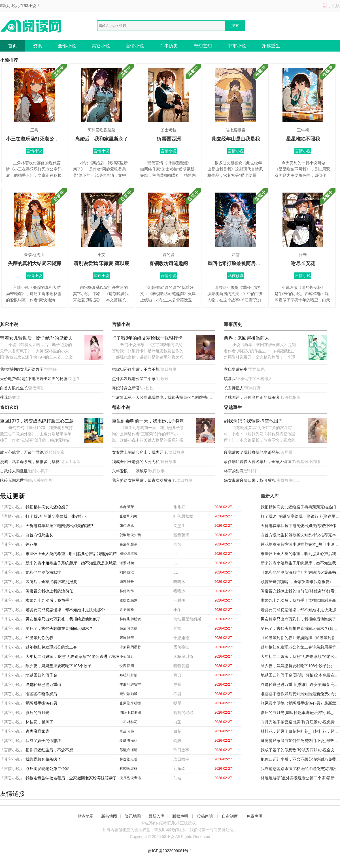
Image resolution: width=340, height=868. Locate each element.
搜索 (235, 25)
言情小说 (135, 46)
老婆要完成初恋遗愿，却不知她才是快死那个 (65, 610)
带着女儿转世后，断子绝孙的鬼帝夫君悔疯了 (36, 339)
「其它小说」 (12, 507)
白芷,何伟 (127, 731)
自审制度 (230, 816)
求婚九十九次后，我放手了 (49, 600)
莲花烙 (6, 397)
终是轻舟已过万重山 (43, 684)
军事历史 (169, 46)
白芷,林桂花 (128, 722)
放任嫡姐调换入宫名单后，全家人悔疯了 (260, 462)
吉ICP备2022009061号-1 (170, 851)
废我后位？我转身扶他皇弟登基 (252, 452)
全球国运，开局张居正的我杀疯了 (254, 397)
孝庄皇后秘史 (236, 369)
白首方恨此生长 (14, 388)
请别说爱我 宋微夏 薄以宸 (101, 264)
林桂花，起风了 (39, 722)
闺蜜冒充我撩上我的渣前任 (49, 591)
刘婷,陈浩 (127, 572)
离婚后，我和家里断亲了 (102, 139)
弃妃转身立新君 (126, 388)
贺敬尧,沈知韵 (130, 535)
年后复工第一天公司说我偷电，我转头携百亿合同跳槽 (160, 397)
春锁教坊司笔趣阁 (169, 264)
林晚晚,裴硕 (128, 769)
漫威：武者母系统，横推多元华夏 (30, 462)
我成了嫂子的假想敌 (43, 741)
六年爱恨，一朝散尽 (130, 471)
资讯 (37, 46)
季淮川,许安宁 (130, 684)
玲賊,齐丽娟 (128, 741)
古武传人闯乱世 (14, 471)
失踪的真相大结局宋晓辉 (34, 264)
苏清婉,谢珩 (128, 750)
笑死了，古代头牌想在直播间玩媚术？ (59, 628)
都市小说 (237, 46)
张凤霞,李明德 (130, 703)
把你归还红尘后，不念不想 (136, 369)
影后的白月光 (37, 713)
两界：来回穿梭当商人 (246, 338)
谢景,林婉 (127, 563)
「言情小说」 (12, 516)
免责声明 (254, 816)
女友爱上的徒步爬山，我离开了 (140, 452)
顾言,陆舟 (127, 582)
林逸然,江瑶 (128, 759)
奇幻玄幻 (203, 46)
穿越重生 (271, 46)
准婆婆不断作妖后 (41, 694)
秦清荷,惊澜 (128, 544)
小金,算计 (127, 656)
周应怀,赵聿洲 (130, 713)
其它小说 (101, 46)
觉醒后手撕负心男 (41, 703)
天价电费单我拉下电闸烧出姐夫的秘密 (34, 379)
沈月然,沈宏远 (130, 778)
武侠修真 (236, 276)
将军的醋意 (234, 471)
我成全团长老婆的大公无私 (136, 462)
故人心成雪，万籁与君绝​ (22, 452)
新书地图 (109, 816)
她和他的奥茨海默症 (43, 572)
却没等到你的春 (39, 638)
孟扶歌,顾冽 (128, 600)
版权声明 (180, 816)
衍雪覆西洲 (169, 139)
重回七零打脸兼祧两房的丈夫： (241, 264)
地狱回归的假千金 (41, 675)
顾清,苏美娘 (128, 628)
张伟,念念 (127, 526)
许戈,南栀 (127, 610)
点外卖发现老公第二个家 (134, 379)
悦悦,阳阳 (127, 666)
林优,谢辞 (127, 591)
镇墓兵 (230, 379)
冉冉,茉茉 (127, 507)
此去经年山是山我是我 (236, 139)
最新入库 (156, 816)
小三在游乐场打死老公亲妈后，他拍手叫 (49, 139)
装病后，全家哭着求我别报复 (51, 582)
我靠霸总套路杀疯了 (43, 759)
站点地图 (86, 816)
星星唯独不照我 (303, 139)
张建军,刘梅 (128, 516)
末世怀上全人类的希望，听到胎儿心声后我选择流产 (71, 554)
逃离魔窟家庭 (37, 731)
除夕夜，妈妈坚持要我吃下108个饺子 (59, 666)
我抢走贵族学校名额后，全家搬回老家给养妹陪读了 (71, 778)
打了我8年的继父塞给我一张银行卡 (147, 338)
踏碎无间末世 (12, 480)
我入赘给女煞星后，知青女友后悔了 (144, 480)
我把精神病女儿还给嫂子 (22, 369)
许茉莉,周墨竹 (130, 647)
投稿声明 (205, 816)
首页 (12, 46)
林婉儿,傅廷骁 (130, 619)
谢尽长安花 (303, 264)
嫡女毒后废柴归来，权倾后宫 (250, 480)
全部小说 (67, 46)
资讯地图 (133, 816)
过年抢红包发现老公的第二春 (51, 647)
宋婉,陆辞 (127, 638)
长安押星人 (234, 388)
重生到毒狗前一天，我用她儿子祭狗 (148, 421)
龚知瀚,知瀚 (128, 694)
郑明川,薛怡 (128, 675)
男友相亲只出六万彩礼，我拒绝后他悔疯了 (63, 619)
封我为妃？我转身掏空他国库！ (256, 421)
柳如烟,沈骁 (128, 554)
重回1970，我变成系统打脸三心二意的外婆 (37, 422)
